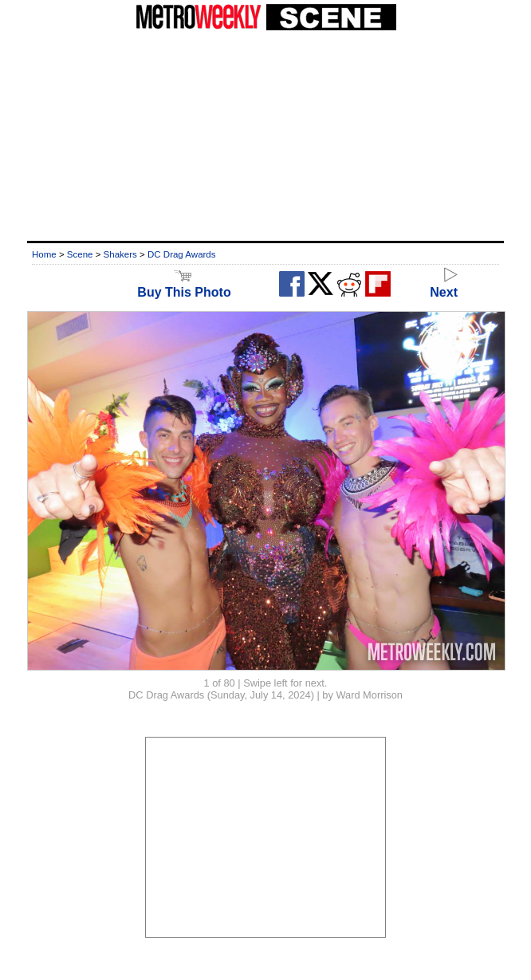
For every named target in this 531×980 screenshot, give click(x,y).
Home (44, 254)
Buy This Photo (184, 285)
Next (444, 285)
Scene (80, 254)
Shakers (120, 254)
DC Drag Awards (182, 254)
